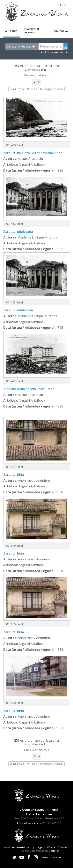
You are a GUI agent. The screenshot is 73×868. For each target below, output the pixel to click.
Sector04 (54, 851)
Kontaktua (60, 31)
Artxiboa (11, 31)
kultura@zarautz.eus (29, 823)
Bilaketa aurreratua (52, 52)
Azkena (59, 89)
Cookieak (63, 847)
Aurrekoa (32, 89)
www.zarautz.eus (52, 857)
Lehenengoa (17, 89)
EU (59, 5)
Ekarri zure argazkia (32, 31)
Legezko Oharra (46, 847)
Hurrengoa (46, 89)
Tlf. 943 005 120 (52, 823)
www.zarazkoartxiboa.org (19, 847)
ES (66, 5)
